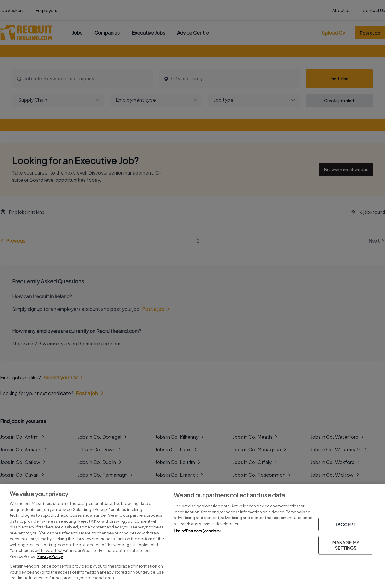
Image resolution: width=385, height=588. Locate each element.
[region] (192, 536)
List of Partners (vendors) (197, 531)
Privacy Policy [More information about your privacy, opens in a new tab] (50, 556)
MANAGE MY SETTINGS (346, 545)
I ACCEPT (346, 524)
